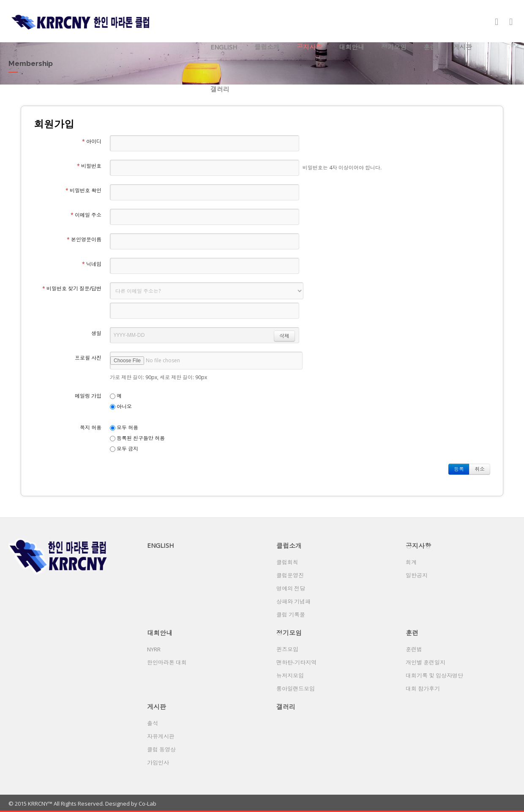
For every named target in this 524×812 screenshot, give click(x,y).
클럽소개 (267, 47)
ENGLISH (224, 47)
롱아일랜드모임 (296, 689)
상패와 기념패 (293, 601)
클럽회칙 (287, 562)
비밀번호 (89, 166)
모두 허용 (124, 428)
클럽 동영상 (161, 749)
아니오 (121, 406)
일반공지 (417, 575)
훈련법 (414, 649)
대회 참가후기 (423, 689)
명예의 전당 (291, 588)
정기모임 (394, 47)
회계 (411, 562)
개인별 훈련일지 (426, 662)
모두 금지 (124, 449)
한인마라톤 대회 (167, 662)
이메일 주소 (86, 215)
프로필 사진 (88, 358)
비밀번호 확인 (83, 190)
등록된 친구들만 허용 (137, 438)
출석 (153, 723)
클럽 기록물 (291, 615)
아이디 (92, 141)
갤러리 (220, 89)
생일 (96, 333)
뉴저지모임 (290, 675)
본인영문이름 (84, 239)
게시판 (463, 47)
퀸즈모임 (287, 649)
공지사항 (309, 47)
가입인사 (158, 763)
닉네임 (92, 264)
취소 (480, 469)
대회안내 (352, 47)
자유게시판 (161, 736)
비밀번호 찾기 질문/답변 (72, 288)
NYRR (154, 649)
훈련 (430, 47)
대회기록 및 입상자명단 (434, 675)
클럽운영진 (290, 575)
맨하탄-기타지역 (296, 662)
